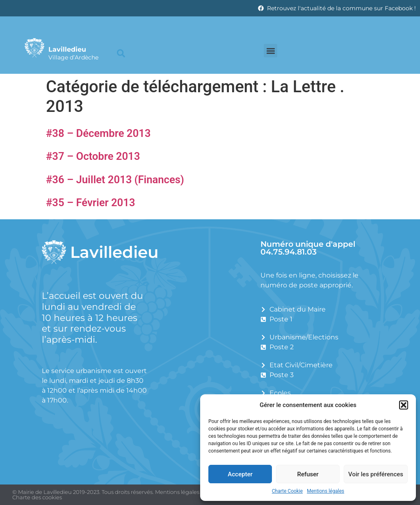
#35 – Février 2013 (90, 202)
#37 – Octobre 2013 (93, 156)
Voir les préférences (376, 474)
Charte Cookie (287, 491)
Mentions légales (325, 491)
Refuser (308, 474)
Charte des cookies (37, 497)
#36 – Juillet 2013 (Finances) (115, 180)
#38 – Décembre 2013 (98, 133)
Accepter (240, 474)
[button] (404, 405)
